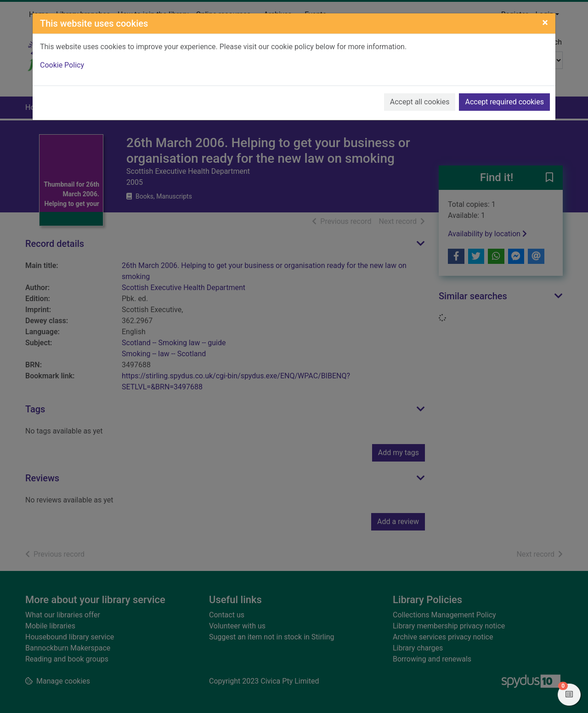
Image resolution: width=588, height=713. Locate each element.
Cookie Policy (62, 65)
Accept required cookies (504, 102)
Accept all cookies (420, 102)
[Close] (545, 23)
